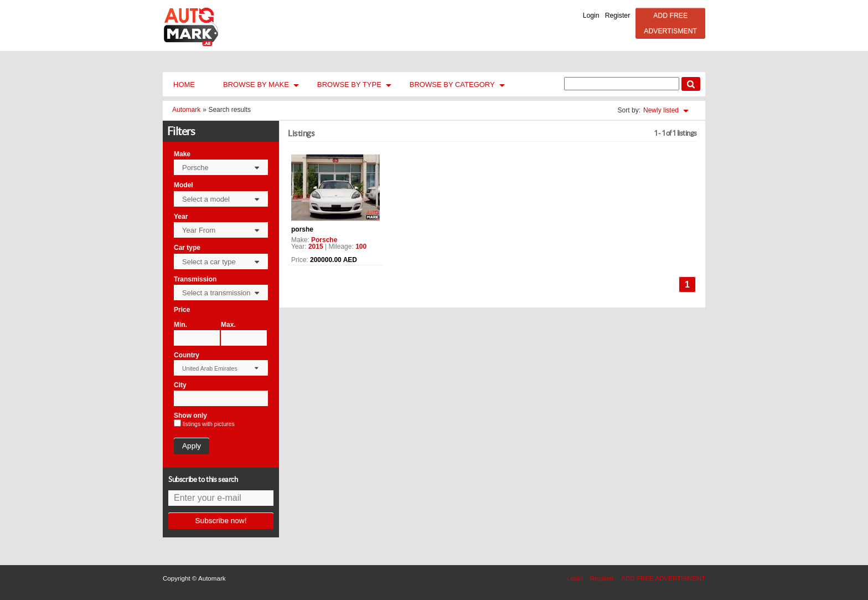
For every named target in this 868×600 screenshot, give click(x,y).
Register (618, 16)
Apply (192, 446)
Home (184, 84)
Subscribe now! (221, 520)
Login (591, 16)
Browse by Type (349, 84)
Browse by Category (452, 84)
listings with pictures (209, 424)
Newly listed (661, 111)
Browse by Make (256, 84)
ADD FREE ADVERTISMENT (670, 23)
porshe (302, 229)
